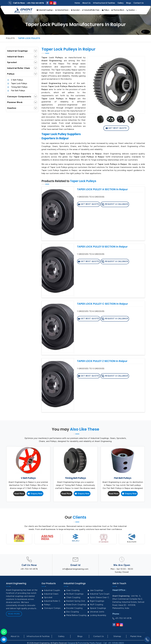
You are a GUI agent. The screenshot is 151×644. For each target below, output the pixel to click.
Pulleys (106, 10)
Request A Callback (115, 204)
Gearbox (132, 10)
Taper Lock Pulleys (17, 83)
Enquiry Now (35, 494)
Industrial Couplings (45, 10)
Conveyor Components (19, 97)
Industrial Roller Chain (92, 10)
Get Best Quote (116, 128)
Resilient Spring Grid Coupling (75, 601)
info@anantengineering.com (75, 569)
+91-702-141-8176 (35, 3)
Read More (19, 494)
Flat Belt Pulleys (16, 91)
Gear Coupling (72, 590)
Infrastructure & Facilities (104, 3)
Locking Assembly (97, 615)
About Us (86, 3)
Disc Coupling (71, 612)
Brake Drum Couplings (75, 605)
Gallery (121, 3)
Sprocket (76, 10)
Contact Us (139, 3)
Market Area (136, 636)
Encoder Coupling (73, 608)
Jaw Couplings (95, 590)
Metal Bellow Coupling (75, 615)
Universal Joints (96, 612)
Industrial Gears (63, 10)
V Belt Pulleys (15, 80)
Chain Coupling (72, 597)
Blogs (129, 3)
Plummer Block (118, 10)
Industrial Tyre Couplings (99, 594)
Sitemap (117, 636)
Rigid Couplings (96, 601)
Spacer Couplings (97, 608)
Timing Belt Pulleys (17, 87)
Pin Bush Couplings (74, 594)
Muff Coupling (95, 605)
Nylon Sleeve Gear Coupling (99, 597)
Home (77, 3)
